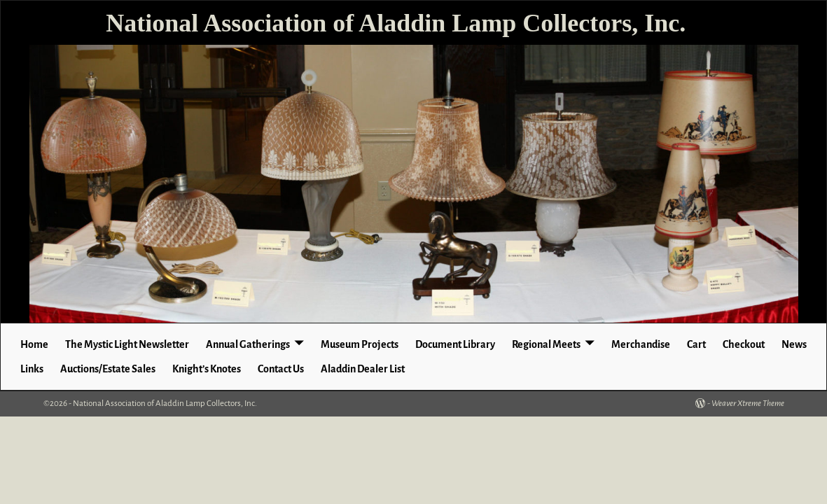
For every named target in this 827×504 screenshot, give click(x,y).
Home (34, 344)
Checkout (744, 344)
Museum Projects (360, 344)
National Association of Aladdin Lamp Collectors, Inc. (396, 23)
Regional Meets (546, 344)
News (794, 344)
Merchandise (641, 344)
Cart (696, 344)
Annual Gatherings (248, 344)
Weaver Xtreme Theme (748, 404)
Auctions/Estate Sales (108, 369)
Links (32, 369)
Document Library (455, 344)
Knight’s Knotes (207, 369)
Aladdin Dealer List (363, 369)
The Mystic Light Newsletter (127, 344)
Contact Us (281, 369)
